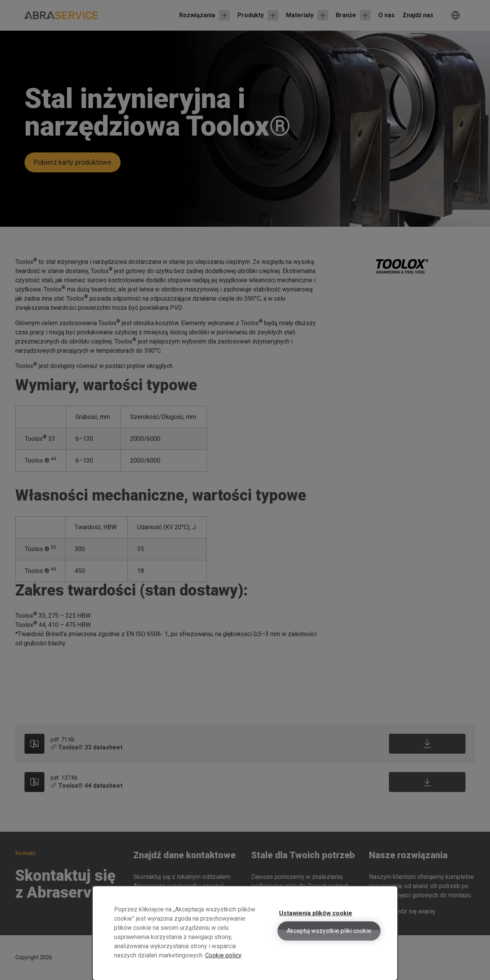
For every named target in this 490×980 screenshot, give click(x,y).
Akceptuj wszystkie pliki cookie (329, 937)
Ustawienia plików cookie (316, 919)
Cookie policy (223, 961)
